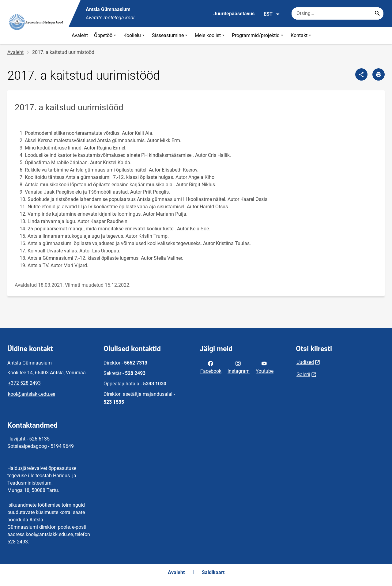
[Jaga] (361, 74)
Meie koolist (210, 35)
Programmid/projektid (258, 35)
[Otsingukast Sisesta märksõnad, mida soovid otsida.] (337, 13)
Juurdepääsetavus (234, 14)
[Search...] (377, 13)
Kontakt (302, 35)
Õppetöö (106, 35)
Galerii (303, 374)
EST (272, 14)
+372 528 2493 (24, 383)
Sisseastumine (170, 35)
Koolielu (135, 35)
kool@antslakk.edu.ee (32, 394)
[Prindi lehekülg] (379, 74)
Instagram (239, 367)
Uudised (305, 362)
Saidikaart (213, 572)
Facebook (211, 367)
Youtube (265, 367)
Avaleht (80, 35)
